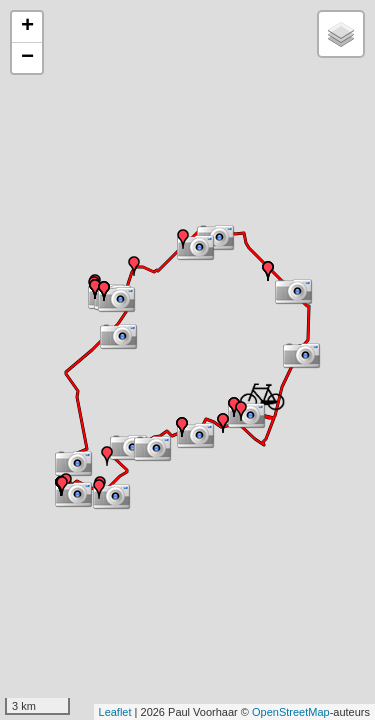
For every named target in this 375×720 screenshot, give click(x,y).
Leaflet (115, 712)
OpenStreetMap (291, 712)
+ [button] (27, 27)
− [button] (27, 58)
